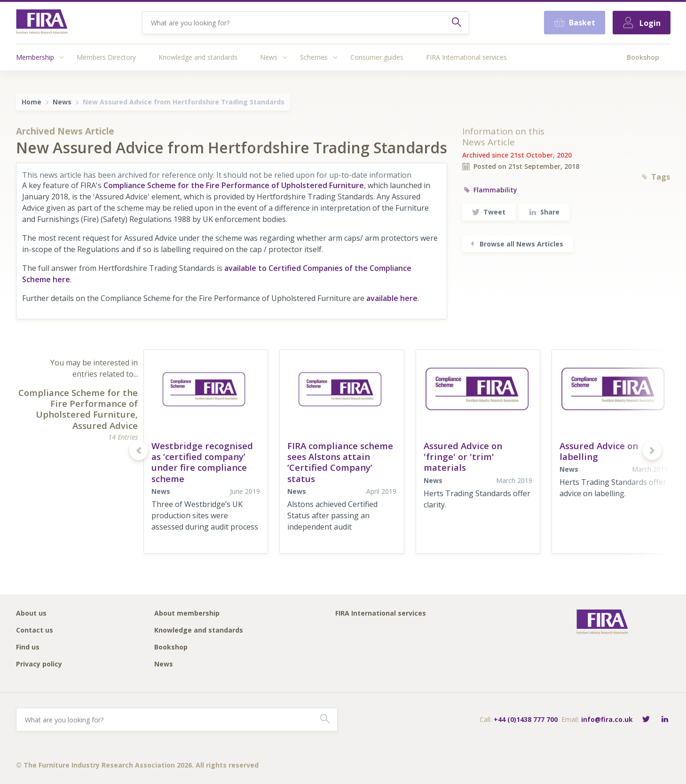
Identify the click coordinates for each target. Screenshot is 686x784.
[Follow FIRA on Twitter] (646, 720)
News (269, 57)
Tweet (489, 212)
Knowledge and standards (198, 57)
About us (31, 614)
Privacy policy (39, 664)
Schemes (314, 57)
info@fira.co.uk (607, 719)
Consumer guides (377, 57)
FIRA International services (466, 57)
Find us (28, 647)
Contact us (35, 630)
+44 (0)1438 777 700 (526, 719)
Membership (35, 57)
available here (392, 298)
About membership (187, 614)
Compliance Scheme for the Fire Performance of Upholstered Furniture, (78, 404)
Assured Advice (105, 425)
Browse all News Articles (516, 244)
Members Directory (106, 57)
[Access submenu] (62, 57)
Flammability (490, 190)
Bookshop (643, 57)
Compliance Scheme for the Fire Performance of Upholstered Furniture (234, 185)
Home (32, 102)
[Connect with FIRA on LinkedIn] (665, 720)
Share (544, 212)
